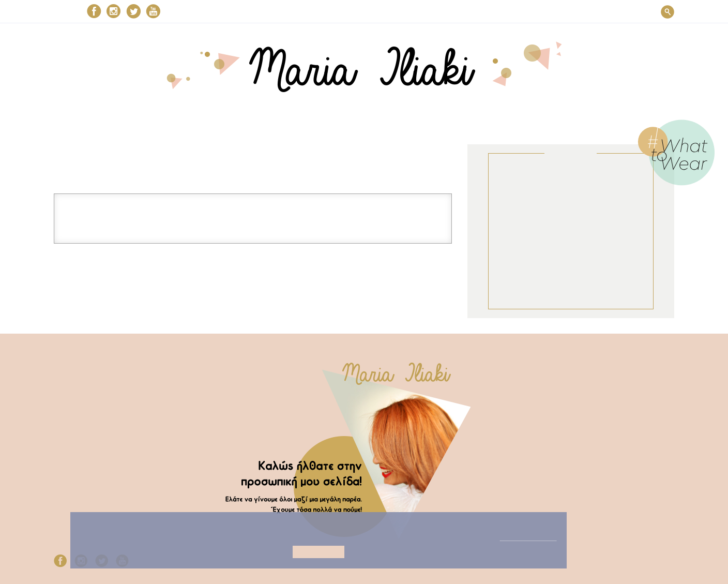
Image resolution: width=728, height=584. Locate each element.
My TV (63, 416)
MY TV (448, 12)
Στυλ (61, 370)
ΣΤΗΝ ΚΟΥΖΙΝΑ (380, 12)
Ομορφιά (68, 385)
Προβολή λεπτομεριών (302, 536)
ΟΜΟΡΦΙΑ (306, 12)
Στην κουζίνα (76, 401)
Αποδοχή (302, 552)
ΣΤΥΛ (249, 12)
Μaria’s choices (521, 12)
